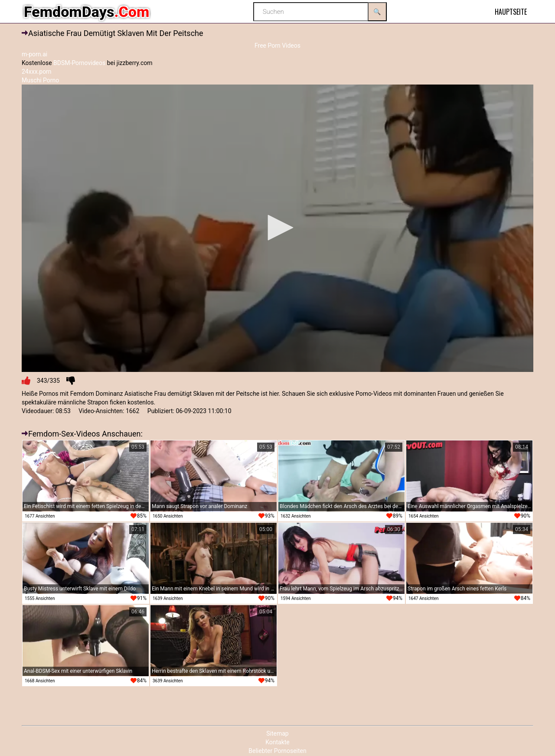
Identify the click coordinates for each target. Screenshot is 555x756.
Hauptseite (511, 12)
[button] (277, 228)
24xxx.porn (37, 72)
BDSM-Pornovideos (79, 63)
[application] (277, 228)
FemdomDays (87, 12)
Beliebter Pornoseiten (277, 751)
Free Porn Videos (277, 46)
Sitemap (277, 733)
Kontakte (277, 742)
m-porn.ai (34, 54)
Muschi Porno (40, 80)
